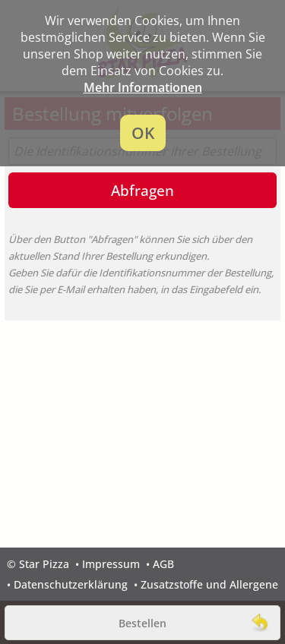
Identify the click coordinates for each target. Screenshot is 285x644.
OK (143, 133)
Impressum (111, 564)
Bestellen (142, 623)
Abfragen (142, 190)
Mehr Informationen (143, 87)
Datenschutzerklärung (71, 584)
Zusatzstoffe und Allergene (209, 584)
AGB (163, 564)
